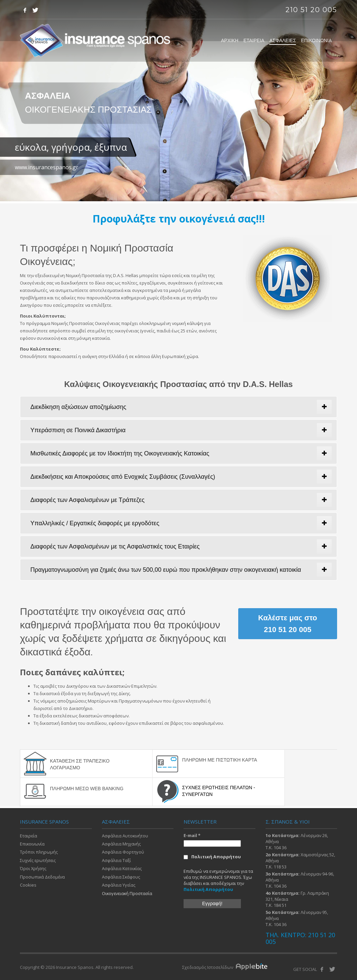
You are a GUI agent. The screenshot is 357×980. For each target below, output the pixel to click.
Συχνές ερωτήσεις (38, 860)
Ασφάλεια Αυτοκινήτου (126, 835)
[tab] (178, 407)
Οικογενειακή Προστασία (128, 893)
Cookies (28, 885)
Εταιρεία (29, 835)
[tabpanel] (178, 102)
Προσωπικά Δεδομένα (43, 877)
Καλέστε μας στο (288, 624)
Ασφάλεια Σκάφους (121, 877)
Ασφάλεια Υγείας (119, 885)
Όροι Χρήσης (33, 868)
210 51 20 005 (311, 10)
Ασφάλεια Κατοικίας (122, 868)
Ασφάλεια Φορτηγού (123, 852)
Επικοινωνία (33, 843)
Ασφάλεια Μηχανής (122, 843)
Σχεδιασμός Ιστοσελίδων (208, 966)
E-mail (192, 834)
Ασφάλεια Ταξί (117, 860)
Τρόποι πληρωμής (39, 852)
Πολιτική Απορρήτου (212, 856)
